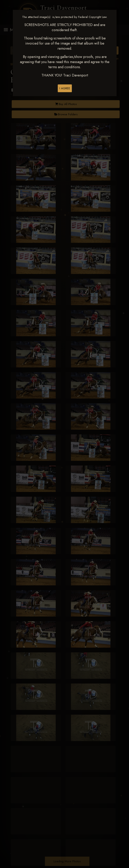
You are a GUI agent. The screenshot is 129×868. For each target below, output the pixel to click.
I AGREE (65, 88)
